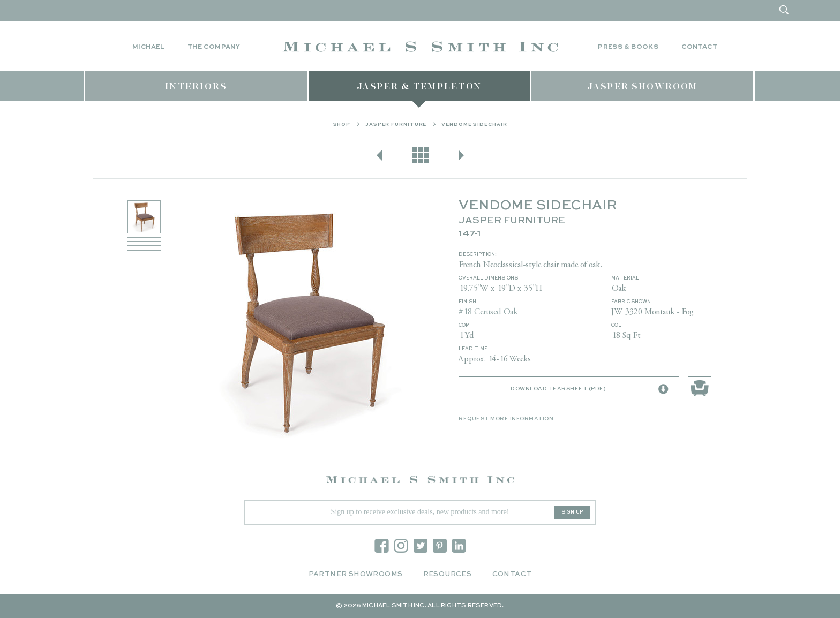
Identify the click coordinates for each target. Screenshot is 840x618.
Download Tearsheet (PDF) (589, 389)
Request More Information (506, 419)
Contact (699, 47)
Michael (148, 47)
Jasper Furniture (396, 125)
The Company (214, 47)
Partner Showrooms (356, 574)
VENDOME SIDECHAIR (474, 125)
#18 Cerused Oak (488, 312)
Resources (448, 574)
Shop (342, 125)
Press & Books (628, 47)
